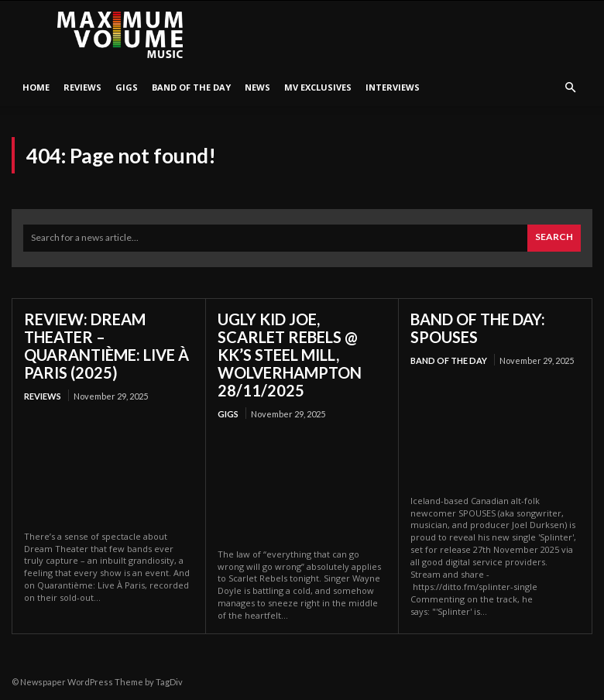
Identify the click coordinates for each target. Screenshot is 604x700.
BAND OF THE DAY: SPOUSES (478, 328)
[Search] (554, 238)
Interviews (393, 87)
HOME (36, 87)
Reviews (82, 87)
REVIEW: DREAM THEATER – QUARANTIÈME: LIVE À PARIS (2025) (106, 346)
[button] (570, 88)
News (257, 87)
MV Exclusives (318, 87)
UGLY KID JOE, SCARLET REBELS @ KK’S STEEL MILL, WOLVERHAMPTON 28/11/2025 (290, 355)
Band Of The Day (191, 87)
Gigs (127, 87)
